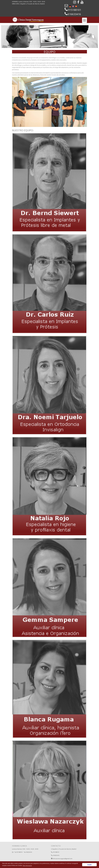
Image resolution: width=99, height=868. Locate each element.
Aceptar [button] (89, 865)
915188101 (19, 852)
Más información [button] (27, 866)
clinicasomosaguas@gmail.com (62, 859)
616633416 (28, 852)
